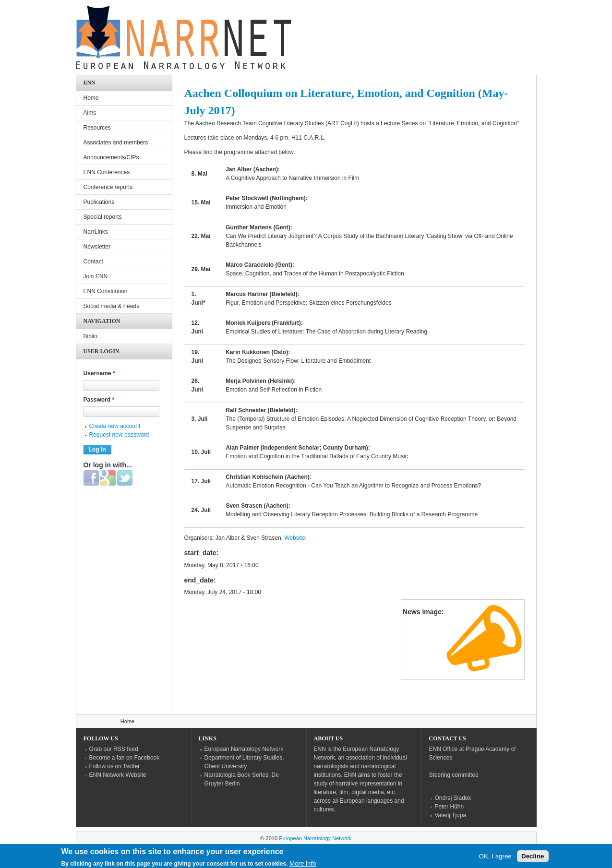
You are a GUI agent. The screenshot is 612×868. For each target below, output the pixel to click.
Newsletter (97, 247)
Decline (533, 859)
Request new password (119, 435)
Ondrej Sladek (453, 798)
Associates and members (116, 143)
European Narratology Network (244, 749)
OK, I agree (495, 859)
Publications (99, 202)
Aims (90, 113)
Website (294, 538)
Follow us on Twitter (115, 766)
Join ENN (96, 276)
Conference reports (108, 187)
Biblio (90, 336)
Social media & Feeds (112, 306)
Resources (97, 128)
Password (99, 400)
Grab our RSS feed (114, 749)
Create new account (115, 426)
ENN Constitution (106, 291)
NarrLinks (96, 232)
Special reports (103, 217)
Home (91, 98)
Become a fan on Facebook (125, 758)
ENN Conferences (107, 172)
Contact (93, 262)
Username (99, 373)
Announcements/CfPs (111, 157)
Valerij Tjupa (451, 815)
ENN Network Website (118, 775)
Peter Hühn (450, 807)
